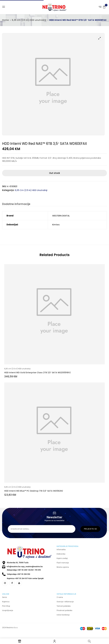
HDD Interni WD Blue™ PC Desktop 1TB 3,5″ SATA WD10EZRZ (34, 491)
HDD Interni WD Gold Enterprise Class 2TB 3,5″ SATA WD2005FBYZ (37, 373)
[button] (104, 7)
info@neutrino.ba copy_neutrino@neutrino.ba (25, 570)
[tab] (16, 204)
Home (5, 20)
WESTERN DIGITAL (61, 216)
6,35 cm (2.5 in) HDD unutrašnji (29, 20)
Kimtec (56, 225)
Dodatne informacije (16, 204)
